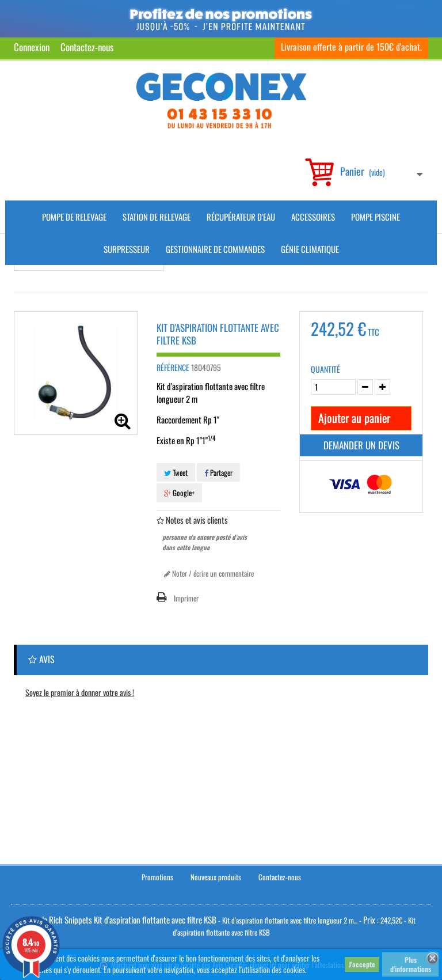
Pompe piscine (376, 217)
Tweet (176, 472)
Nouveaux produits (216, 877)
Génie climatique (310, 249)
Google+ (179, 493)
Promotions (157, 877)
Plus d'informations (411, 964)
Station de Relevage (157, 217)
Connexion (32, 47)
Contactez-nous (87, 47)
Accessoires (313, 217)
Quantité (325, 369)
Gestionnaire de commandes (215, 249)
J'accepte (362, 964)
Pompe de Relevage (74, 217)
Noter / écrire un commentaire (209, 573)
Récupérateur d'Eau (241, 217)
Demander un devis (361, 445)
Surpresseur (127, 249)
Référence (173, 368)
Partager (218, 472)
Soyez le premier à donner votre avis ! (80, 692)
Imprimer (186, 598)
